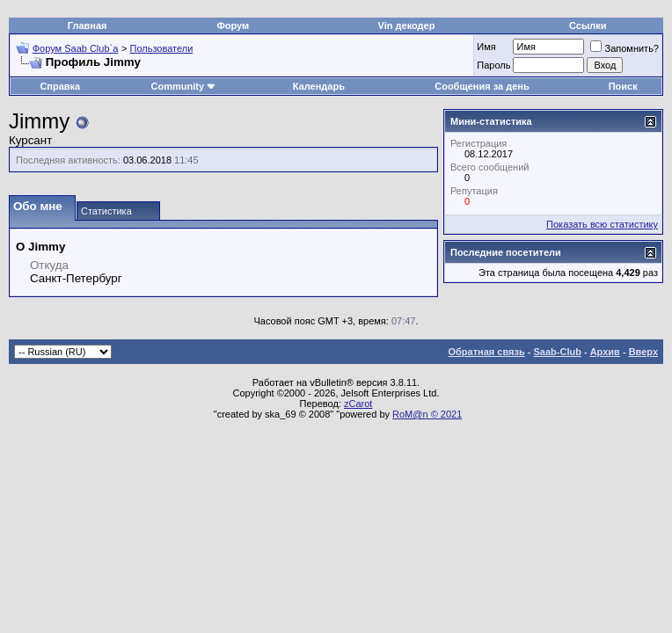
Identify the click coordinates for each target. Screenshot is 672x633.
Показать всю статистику (602, 224)
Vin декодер (407, 25)
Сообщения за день (482, 86)
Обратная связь (487, 352)
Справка (60, 86)
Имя (486, 47)
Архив (605, 352)
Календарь (319, 86)
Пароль (493, 65)
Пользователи (162, 48)
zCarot (358, 404)
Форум (233, 25)
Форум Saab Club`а (76, 48)
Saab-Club (557, 352)
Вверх (643, 352)
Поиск (623, 86)
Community (184, 86)
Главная (88, 25)
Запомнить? (625, 48)
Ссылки (588, 25)
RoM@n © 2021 (427, 414)
